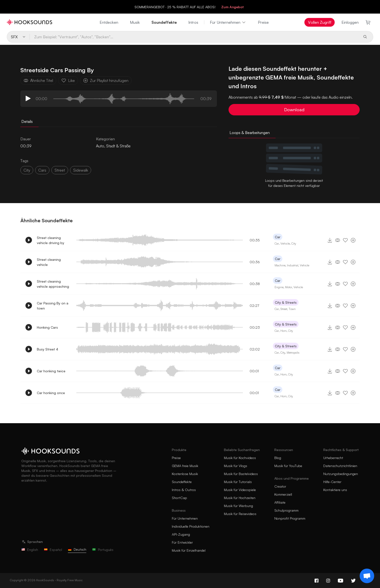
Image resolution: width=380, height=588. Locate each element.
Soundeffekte (164, 22)
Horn (284, 331)
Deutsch (77, 549)
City (27, 170)
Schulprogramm (286, 510)
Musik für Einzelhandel (189, 550)
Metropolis (293, 353)
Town (292, 309)
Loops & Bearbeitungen (250, 133)
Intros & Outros (184, 490)
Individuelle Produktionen (191, 526)
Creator (280, 486)
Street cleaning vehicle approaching (53, 284)
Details (27, 121)
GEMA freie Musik (185, 466)
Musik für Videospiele (240, 490)
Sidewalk (81, 170)
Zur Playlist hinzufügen (106, 80)
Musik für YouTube (288, 466)
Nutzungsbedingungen (341, 474)
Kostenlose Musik (185, 474)
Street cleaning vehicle (49, 262)
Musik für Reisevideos (240, 514)
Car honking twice (51, 371)
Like (68, 80)
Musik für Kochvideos (240, 458)
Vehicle (285, 243)
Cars (42, 170)
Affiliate (280, 502)
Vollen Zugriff (320, 22)
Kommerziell (283, 494)
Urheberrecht (333, 458)
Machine (280, 265)
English (30, 550)
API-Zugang (181, 534)
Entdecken (109, 22)
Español (53, 550)
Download (294, 110)
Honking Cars (47, 327)
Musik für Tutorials (238, 482)
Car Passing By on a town (53, 306)
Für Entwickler (182, 542)
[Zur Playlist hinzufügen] (353, 240)
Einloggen (350, 22)
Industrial (293, 265)
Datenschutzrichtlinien (340, 466)
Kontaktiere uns (335, 490)
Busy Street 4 (47, 349)
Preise (263, 22)
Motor (289, 287)
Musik (135, 22)
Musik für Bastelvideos (241, 474)
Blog (278, 458)
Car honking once (51, 393)
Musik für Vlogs (236, 466)
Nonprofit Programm (290, 518)
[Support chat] (367, 576)
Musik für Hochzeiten (240, 498)
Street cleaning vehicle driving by (51, 240)
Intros (193, 22)
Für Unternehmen (228, 22)
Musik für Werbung (238, 506)
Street (60, 170)
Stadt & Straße (118, 146)
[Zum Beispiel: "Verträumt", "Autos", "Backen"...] (194, 37)
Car (278, 237)
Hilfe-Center (332, 482)
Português (103, 550)
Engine (279, 287)
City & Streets (286, 302)
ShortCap (179, 498)
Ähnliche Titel (38, 80)
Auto (100, 146)
